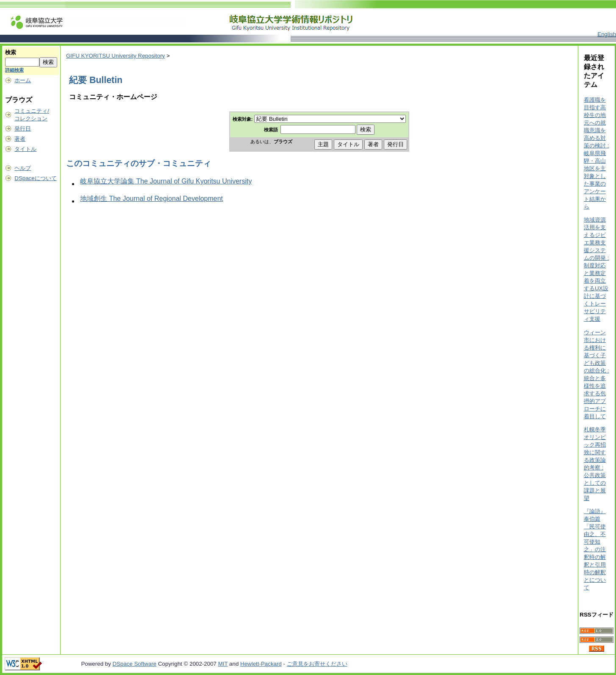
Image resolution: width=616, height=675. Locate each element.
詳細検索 (14, 70)
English (607, 34)
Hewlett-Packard (261, 664)
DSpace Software (135, 664)
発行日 (23, 129)
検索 (11, 52)
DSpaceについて (35, 178)
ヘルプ (23, 168)
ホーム (23, 80)
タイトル (25, 149)
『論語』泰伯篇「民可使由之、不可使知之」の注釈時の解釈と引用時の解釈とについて (595, 549)
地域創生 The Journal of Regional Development (151, 199)
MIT (223, 664)
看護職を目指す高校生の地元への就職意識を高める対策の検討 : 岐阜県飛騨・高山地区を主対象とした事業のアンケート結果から (596, 153)
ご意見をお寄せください (317, 664)
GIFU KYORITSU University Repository (115, 56)
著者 (20, 139)
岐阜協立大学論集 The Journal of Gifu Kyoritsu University (166, 181)
